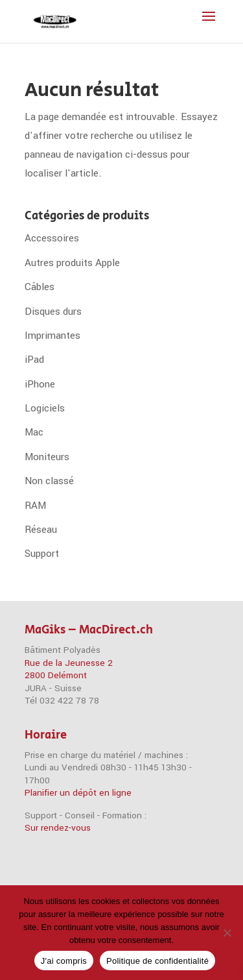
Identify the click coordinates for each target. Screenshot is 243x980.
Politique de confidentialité (157, 961)
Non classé (49, 481)
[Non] (227, 933)
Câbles (40, 287)
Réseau (41, 530)
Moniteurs (47, 457)
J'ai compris (64, 961)
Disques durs (53, 312)
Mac (34, 432)
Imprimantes (52, 336)
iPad (34, 360)
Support (42, 554)
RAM (35, 506)
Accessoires (52, 238)
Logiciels (45, 408)
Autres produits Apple (72, 263)
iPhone (40, 384)
